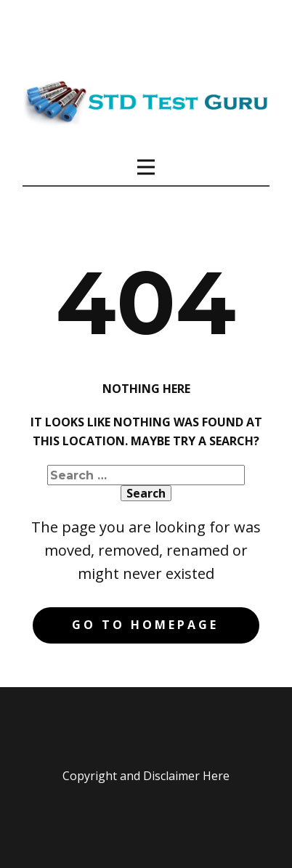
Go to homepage (145, 625)
